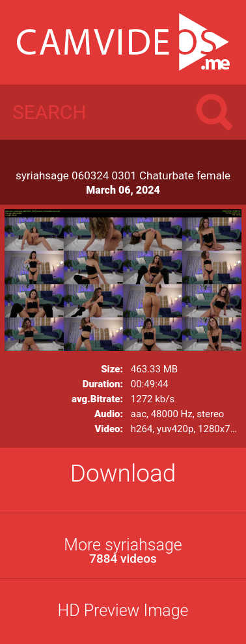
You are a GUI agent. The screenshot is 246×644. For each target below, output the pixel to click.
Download (123, 473)
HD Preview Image (123, 611)
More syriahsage (123, 551)
